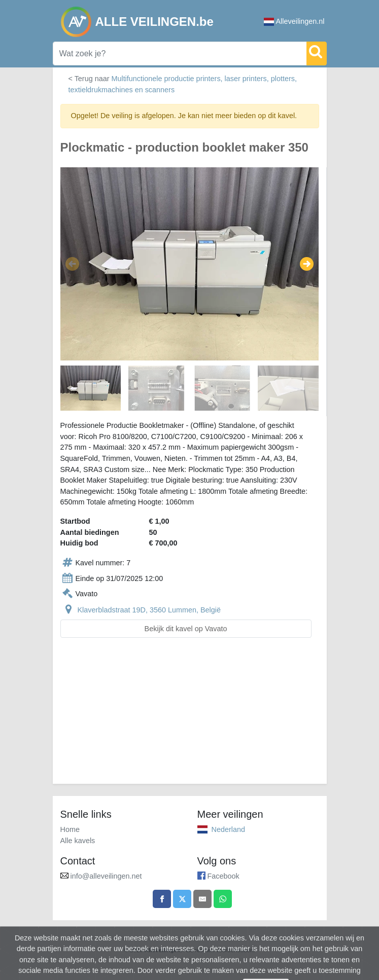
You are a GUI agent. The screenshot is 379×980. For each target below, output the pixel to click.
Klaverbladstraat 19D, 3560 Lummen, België (149, 610)
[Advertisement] (190, 717)
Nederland (228, 829)
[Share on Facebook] (162, 899)
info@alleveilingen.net (106, 876)
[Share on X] (182, 899)
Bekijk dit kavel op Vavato (186, 629)
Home (70, 829)
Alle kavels (78, 841)
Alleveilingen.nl (294, 22)
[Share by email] (202, 899)
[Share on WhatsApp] (223, 899)
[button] (72, 264)
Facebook (223, 876)
